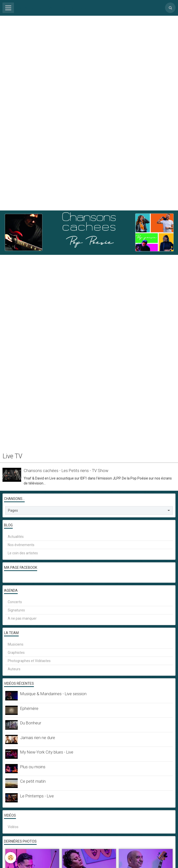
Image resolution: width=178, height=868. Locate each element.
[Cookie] (11, 858)
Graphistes (16, 653)
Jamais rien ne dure (38, 738)
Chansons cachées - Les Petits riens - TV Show (66, 471)
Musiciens (16, 644)
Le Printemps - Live (37, 796)
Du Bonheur (31, 723)
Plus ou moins (33, 767)
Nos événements (21, 545)
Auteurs (14, 669)
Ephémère (29, 708)
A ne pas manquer (22, 618)
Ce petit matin (33, 781)
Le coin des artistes (23, 553)
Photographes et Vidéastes (29, 661)
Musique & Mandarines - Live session (53, 694)
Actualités (16, 537)
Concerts (15, 602)
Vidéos (13, 827)
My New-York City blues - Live (47, 752)
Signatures (16, 610)
